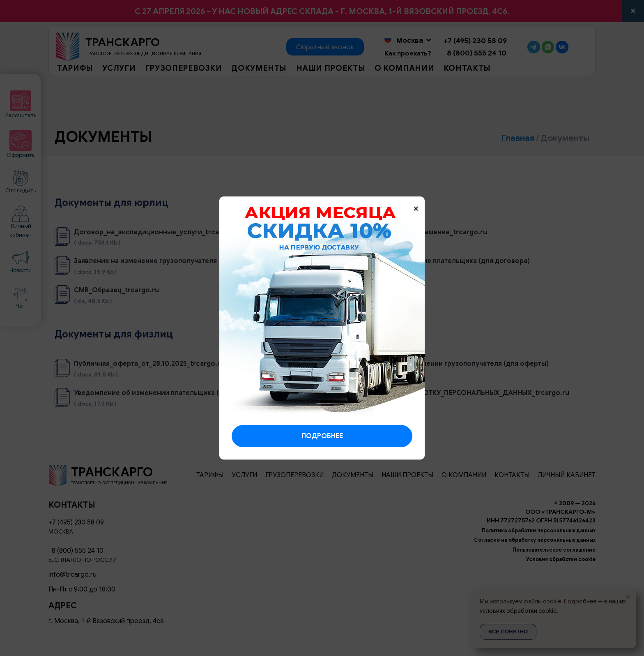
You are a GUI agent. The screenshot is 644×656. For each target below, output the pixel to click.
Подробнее (322, 436)
